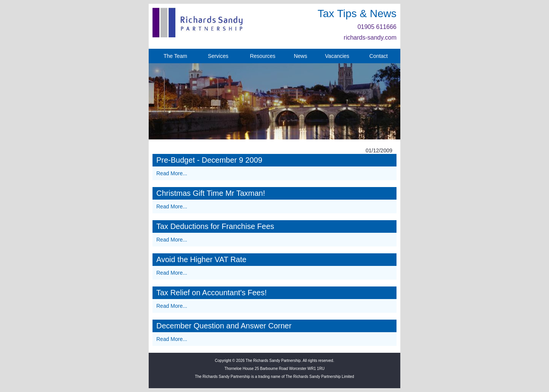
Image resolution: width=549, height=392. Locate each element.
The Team (175, 56)
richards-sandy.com (370, 38)
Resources (262, 56)
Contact (379, 56)
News (301, 56)
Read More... (172, 173)
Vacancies (337, 56)
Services (218, 56)
